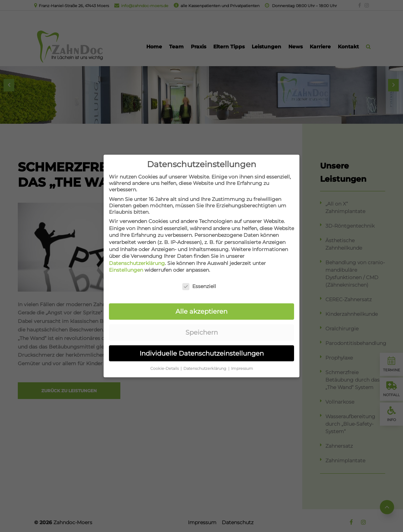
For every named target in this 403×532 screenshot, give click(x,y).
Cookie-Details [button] (165, 362)
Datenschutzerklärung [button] (205, 362)
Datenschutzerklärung (137, 257)
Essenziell (199, 280)
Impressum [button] (242, 362)
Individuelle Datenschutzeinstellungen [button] (202, 347)
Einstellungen (126, 264)
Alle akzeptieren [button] (201, 305)
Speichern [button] (202, 326)
